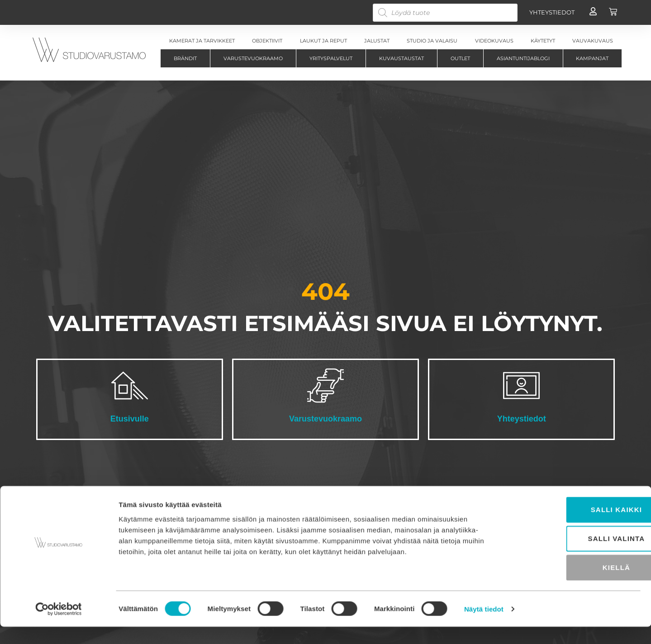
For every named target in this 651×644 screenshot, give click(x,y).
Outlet (460, 58)
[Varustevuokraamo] (325, 386)
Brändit (185, 58)
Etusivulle (130, 419)
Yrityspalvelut (331, 58)
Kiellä (575, 585)
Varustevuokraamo (253, 58)
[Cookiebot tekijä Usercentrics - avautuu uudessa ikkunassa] (59, 626)
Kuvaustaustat (402, 58)
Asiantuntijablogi (523, 58)
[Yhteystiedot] (521, 386)
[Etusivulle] (130, 386)
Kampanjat (592, 58)
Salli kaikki (575, 527)
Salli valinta (575, 556)
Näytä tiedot (484, 626)
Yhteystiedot (522, 419)
